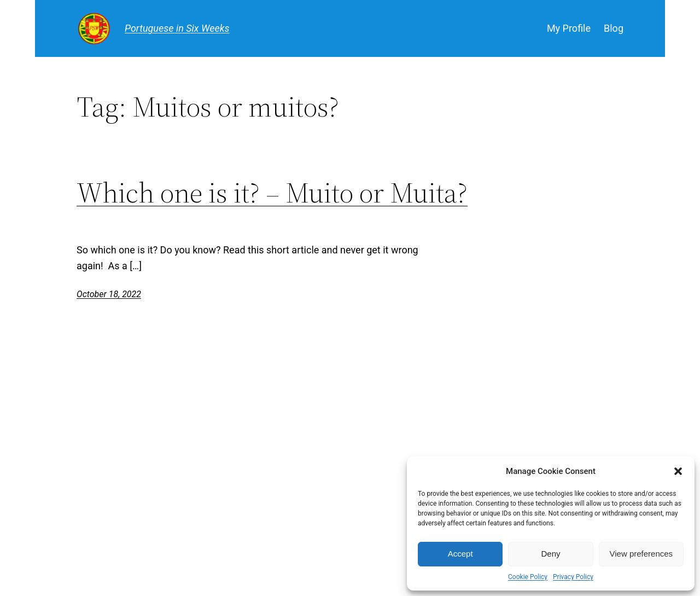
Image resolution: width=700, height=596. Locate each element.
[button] (678, 471)
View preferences (641, 554)
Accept (460, 554)
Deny (550, 554)
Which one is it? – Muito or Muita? (272, 193)
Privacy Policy (573, 577)
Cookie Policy (528, 577)
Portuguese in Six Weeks (177, 28)
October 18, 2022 (109, 294)
